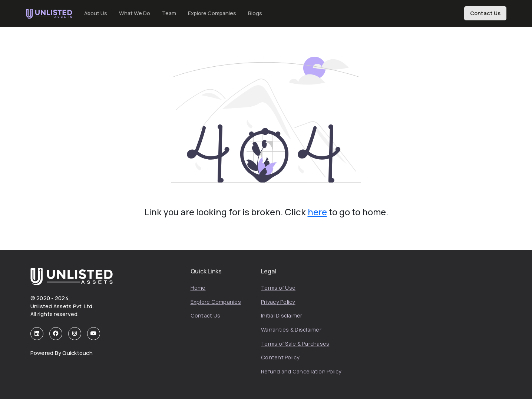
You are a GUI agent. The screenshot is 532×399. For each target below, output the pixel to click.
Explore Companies (212, 13)
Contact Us (485, 13)
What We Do (135, 13)
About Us (96, 13)
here (317, 212)
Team (169, 13)
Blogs (255, 13)
